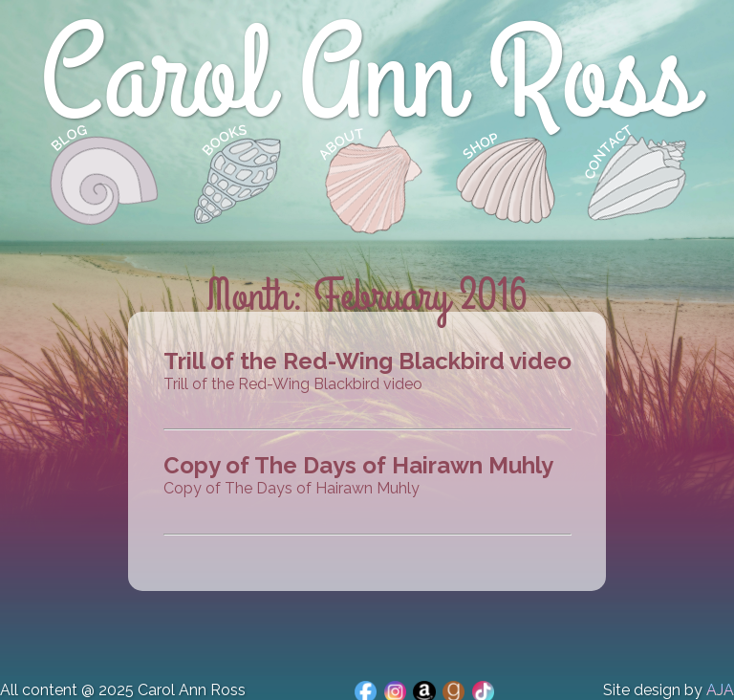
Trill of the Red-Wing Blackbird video (367, 361)
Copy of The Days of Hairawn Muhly (358, 465)
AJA (720, 690)
